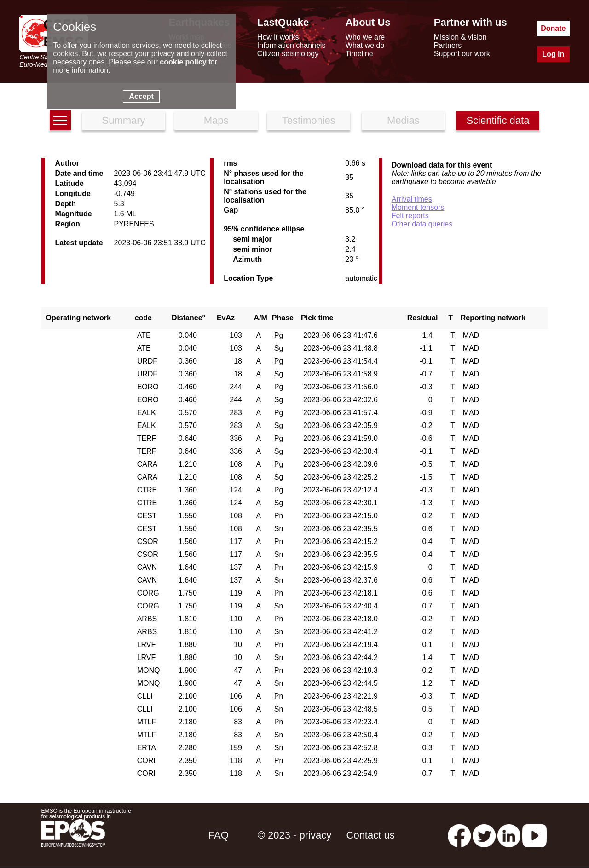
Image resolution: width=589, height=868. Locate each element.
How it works (278, 37)
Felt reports (410, 216)
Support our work (462, 54)
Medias (403, 120)
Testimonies (309, 120)
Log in (553, 54)
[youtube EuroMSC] (534, 835)
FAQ (219, 835)
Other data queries (422, 224)
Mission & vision (460, 37)
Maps (216, 120)
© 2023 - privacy (295, 835)
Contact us (371, 835)
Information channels (292, 45)
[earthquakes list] (60, 120)
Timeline (359, 54)
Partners (448, 45)
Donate (553, 28)
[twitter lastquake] (484, 835)
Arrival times (412, 199)
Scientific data (498, 120)
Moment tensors (418, 207)
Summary (123, 120)
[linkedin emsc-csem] (509, 835)
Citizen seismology (288, 54)
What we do (365, 45)
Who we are (365, 37)
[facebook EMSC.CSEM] (459, 835)
